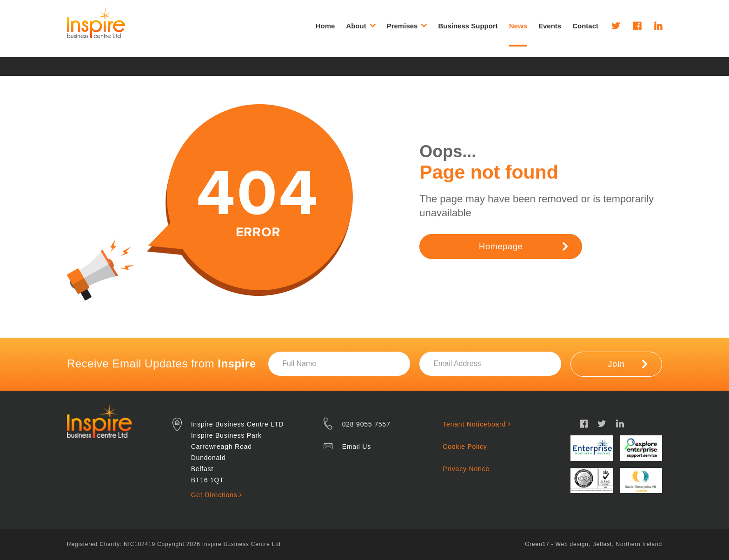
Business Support (468, 26)
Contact (585, 26)
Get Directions (217, 495)
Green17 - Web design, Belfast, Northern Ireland (593, 544)
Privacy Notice (466, 469)
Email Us (357, 447)
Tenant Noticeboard (477, 424)
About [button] (361, 26)
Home (325, 26)
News (518, 26)
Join (628, 364)
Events (550, 26)
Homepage (523, 246)
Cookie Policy (465, 447)
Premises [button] (407, 26)
